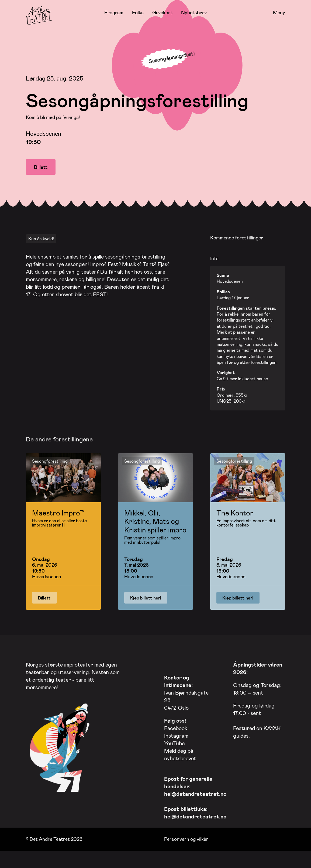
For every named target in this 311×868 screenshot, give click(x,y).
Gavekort (162, 12)
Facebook (176, 726)
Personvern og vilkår (186, 838)
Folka (138, 12)
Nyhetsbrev (194, 12)
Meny (279, 13)
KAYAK (272, 726)
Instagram (176, 734)
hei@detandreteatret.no (195, 792)
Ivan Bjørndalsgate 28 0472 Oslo (186, 691)
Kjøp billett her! (146, 596)
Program (114, 12)
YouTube (174, 741)
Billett (41, 167)
